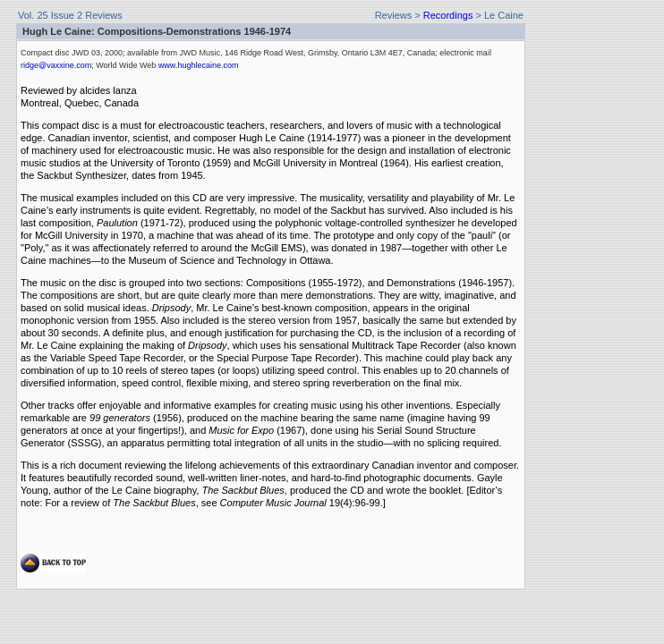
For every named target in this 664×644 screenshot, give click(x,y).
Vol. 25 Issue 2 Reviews (70, 15)
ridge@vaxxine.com (56, 65)
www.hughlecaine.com (199, 65)
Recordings (448, 15)
